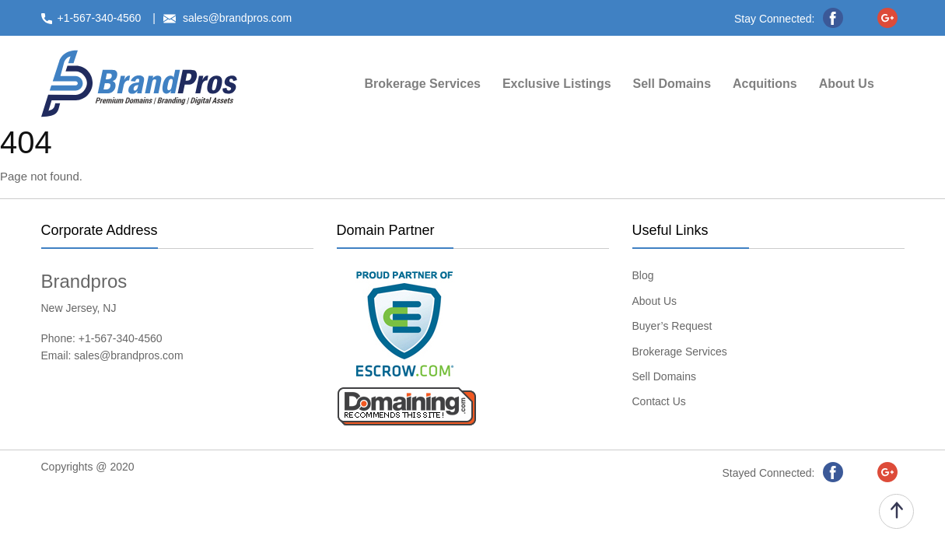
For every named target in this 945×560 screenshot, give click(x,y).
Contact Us (659, 401)
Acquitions (765, 84)
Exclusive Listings (557, 84)
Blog (643, 275)
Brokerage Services (423, 84)
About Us (847, 84)
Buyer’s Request (672, 326)
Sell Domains (672, 84)
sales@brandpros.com (128, 355)
